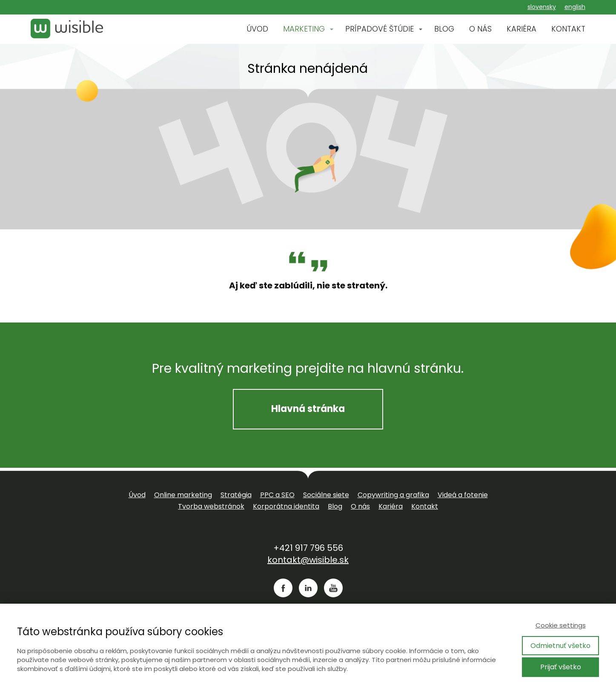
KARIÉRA (521, 29)
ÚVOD (257, 29)
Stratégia (236, 495)
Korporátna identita (286, 506)
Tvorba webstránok (211, 506)
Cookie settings (561, 625)
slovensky (542, 7)
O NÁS (480, 29)
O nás (360, 506)
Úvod (137, 495)
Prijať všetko (561, 667)
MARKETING (304, 29)
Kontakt (425, 506)
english (575, 7)
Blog (335, 506)
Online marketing (183, 495)
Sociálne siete (326, 495)
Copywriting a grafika (393, 495)
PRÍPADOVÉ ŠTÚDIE (380, 29)
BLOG (444, 29)
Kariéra (391, 506)
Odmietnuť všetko (560, 646)
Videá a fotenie (463, 495)
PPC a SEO (277, 495)
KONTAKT (568, 29)
